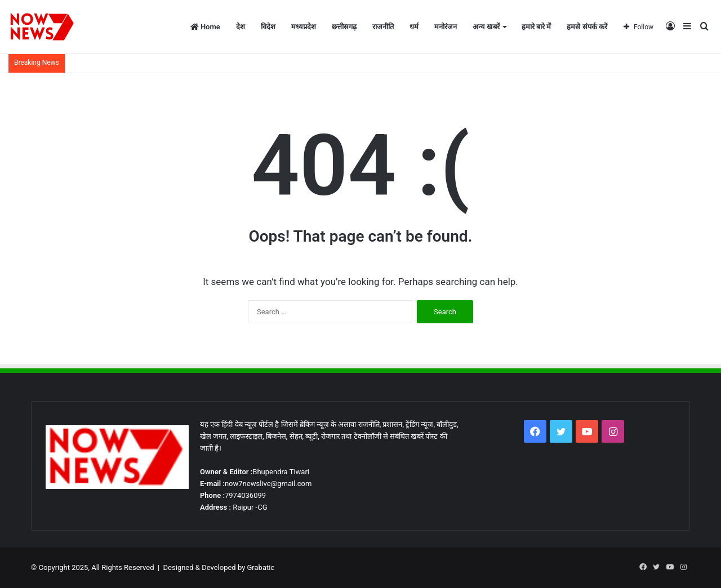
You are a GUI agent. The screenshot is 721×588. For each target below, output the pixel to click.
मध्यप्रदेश (304, 27)
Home (205, 27)
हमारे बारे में (536, 27)
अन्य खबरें (486, 27)
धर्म (414, 27)
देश (241, 27)
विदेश (268, 27)
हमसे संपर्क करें (587, 27)
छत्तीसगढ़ (344, 27)
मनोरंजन (446, 27)
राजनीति (383, 27)
